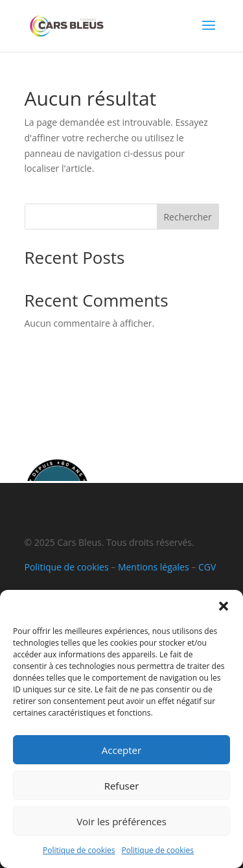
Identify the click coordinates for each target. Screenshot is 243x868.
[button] (224, 606)
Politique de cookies (79, 850)
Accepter (121, 750)
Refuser (122, 786)
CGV (207, 567)
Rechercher (187, 217)
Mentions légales (154, 567)
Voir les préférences (121, 821)
